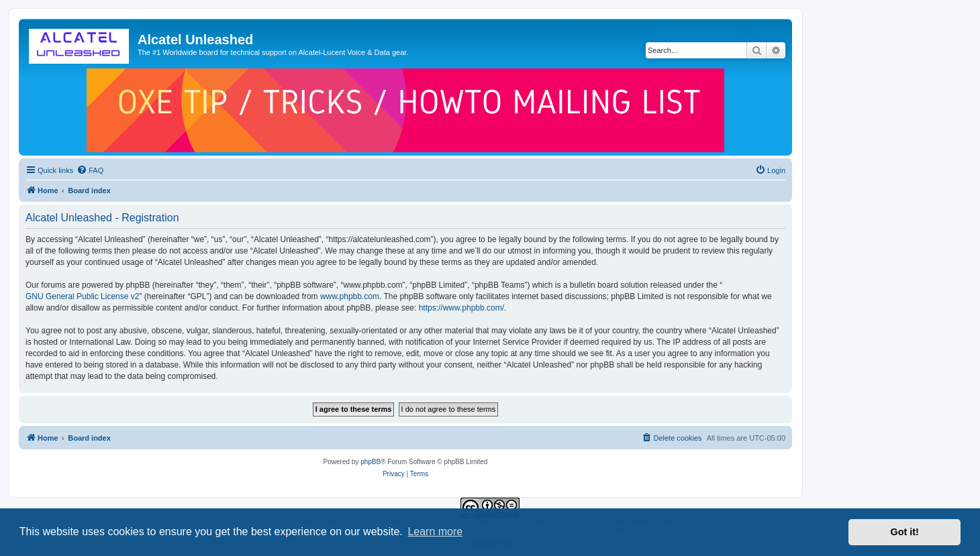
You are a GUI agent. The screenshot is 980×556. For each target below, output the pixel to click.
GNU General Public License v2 (82, 296)
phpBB (371, 462)
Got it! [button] (905, 532)
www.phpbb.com (350, 296)
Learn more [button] (435, 532)
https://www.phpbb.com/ (461, 308)
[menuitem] (90, 170)
